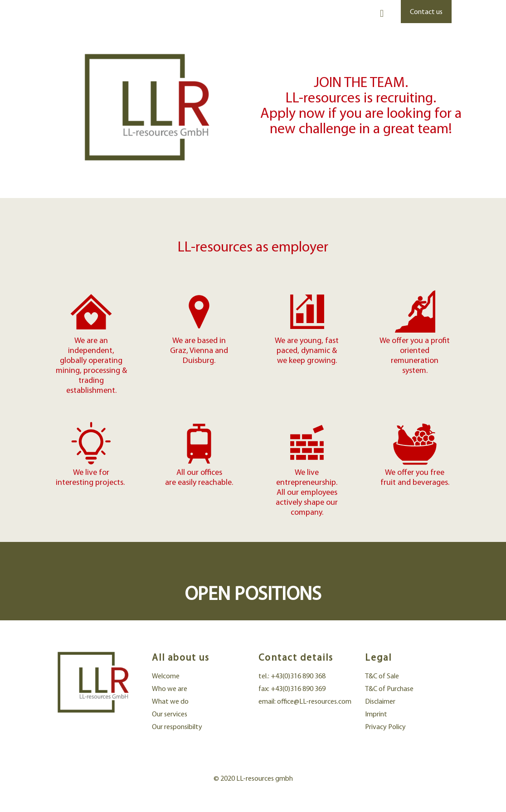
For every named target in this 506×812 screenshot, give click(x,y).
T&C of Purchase (389, 689)
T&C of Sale (382, 676)
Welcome (166, 676)
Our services (170, 714)
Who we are (170, 689)
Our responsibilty (177, 727)
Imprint (376, 714)
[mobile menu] (382, 14)
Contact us (426, 12)
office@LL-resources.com (314, 701)
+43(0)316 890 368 (298, 676)
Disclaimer (380, 701)
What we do (170, 701)
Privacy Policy (385, 727)
